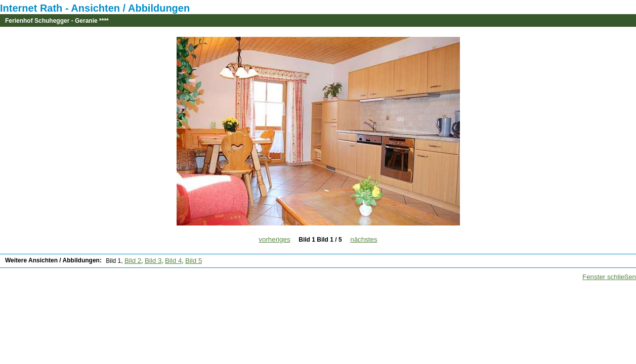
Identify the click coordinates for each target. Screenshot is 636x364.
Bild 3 (153, 261)
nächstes (364, 239)
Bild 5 (194, 261)
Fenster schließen (609, 277)
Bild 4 (173, 261)
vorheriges (274, 239)
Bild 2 (133, 261)
